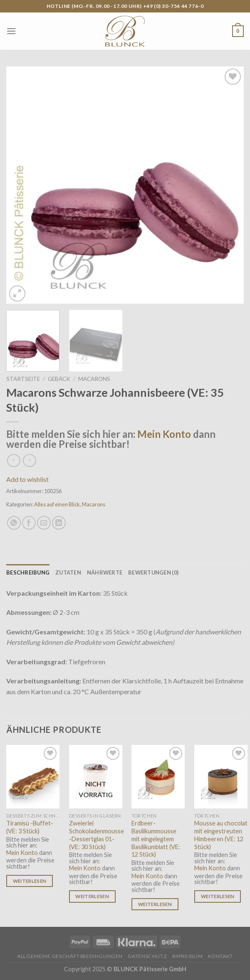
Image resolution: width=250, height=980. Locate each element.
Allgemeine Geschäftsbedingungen (70, 956)
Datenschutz (148, 956)
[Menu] (11, 31)
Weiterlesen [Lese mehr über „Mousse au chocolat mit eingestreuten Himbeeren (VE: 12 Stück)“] (218, 896)
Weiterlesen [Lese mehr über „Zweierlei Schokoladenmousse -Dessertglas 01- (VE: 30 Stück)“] (92, 896)
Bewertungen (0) (153, 572)
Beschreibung (28, 572)
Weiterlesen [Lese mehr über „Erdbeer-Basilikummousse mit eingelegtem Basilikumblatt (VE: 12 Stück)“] (155, 904)
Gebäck (59, 379)
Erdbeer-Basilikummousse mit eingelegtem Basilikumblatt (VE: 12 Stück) (156, 839)
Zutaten (68, 572)
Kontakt (220, 956)
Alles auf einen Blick (57, 504)
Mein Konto (164, 434)
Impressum (188, 956)
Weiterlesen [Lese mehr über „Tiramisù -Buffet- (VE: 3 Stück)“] (30, 881)
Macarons (94, 379)
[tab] (28, 572)
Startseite (23, 379)
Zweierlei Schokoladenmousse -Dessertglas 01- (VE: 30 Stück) (97, 835)
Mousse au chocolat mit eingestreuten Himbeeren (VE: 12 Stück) (221, 835)
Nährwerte (105, 572)
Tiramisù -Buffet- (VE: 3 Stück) (30, 827)
